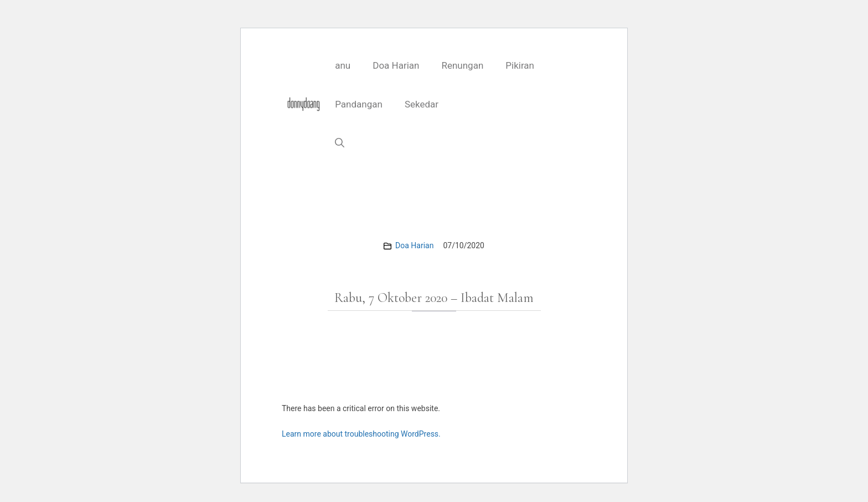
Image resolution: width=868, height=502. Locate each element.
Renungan (462, 65)
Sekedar (422, 104)
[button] (340, 143)
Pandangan (359, 104)
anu (343, 65)
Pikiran (520, 65)
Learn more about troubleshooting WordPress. (361, 434)
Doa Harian (396, 65)
